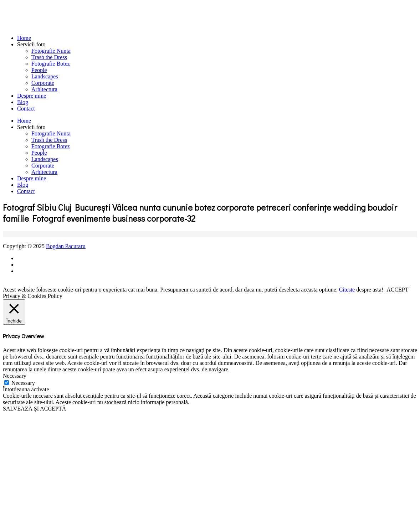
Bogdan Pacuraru (66, 246)
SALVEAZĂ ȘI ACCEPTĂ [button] (34, 409)
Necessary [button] (15, 376)
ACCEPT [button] (397, 290)
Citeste (347, 290)
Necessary (23, 383)
